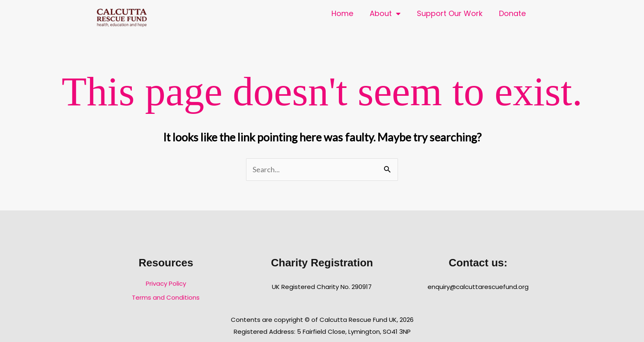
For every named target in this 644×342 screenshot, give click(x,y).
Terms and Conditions (166, 297)
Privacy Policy (166, 283)
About (385, 14)
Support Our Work (450, 13)
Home (342, 13)
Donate (512, 13)
